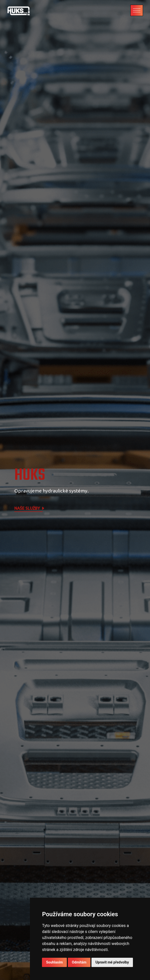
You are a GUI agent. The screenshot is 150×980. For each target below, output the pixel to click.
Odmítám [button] (79, 962)
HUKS (30, 475)
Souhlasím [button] (54, 962)
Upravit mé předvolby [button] (112, 962)
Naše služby (30, 509)
